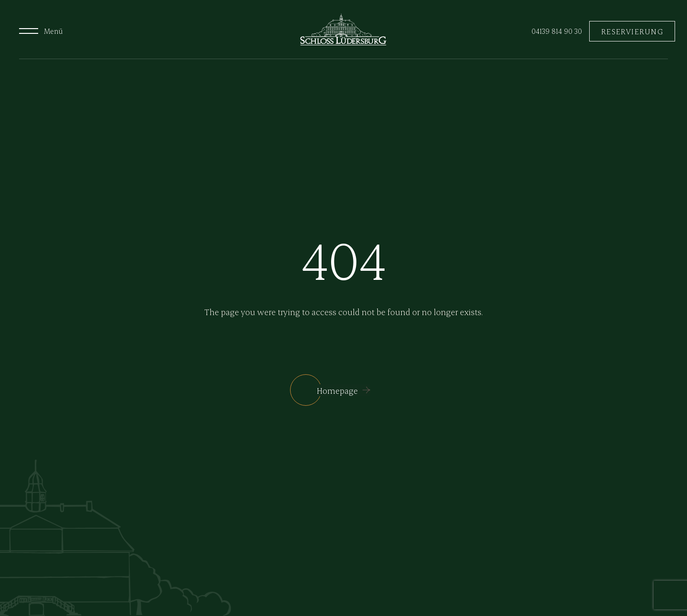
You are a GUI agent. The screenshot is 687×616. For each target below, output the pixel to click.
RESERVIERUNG (632, 31)
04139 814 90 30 (557, 31)
